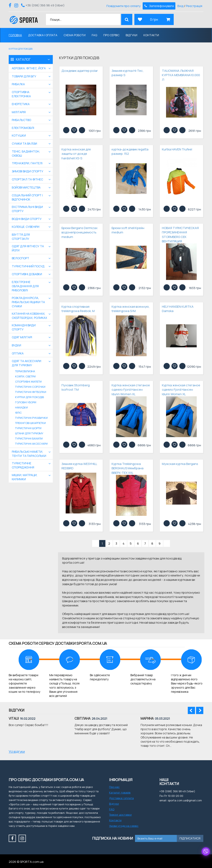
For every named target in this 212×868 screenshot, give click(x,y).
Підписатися (190, 838)
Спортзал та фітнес (27, 179)
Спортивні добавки (27, 274)
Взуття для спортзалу (21, 237)
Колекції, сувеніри (26, 227)
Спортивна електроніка (21, 94)
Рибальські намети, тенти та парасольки (29, 454)
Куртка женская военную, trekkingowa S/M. (131, 309)
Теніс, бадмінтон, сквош (26, 153)
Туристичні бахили (29, 438)
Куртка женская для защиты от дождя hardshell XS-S (76, 154)
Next (200, 710)
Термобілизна (25, 371)
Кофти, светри (25, 376)
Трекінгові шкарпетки (30, 423)
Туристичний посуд (28, 266)
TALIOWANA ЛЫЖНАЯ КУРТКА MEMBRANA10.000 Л (181, 75)
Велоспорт (20, 258)
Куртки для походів (30, 397)
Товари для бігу (24, 76)
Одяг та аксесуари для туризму (26, 363)
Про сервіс (111, 35)
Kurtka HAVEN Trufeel (177, 149)
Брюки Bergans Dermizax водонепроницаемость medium (79, 232)
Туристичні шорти (28, 428)
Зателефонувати (159, 6)
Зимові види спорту (28, 171)
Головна (15, 35)
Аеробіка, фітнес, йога (29, 68)
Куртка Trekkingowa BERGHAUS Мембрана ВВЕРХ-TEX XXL (128, 468)
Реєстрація (194, 6)
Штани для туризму (29, 433)
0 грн (154, 19)
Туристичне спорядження (23, 465)
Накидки (21, 407)
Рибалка (18, 84)
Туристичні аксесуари (31, 444)
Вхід (180, 6)
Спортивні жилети (28, 382)
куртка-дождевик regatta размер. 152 (130, 151)
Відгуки (131, 35)
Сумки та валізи (24, 143)
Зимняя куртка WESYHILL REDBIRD (79, 466)
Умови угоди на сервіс (124, 826)
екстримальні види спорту (27, 209)
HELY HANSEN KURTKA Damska (178, 309)
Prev (191, 710)
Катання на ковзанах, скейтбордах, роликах (29, 316)
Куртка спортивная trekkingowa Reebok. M (78, 309)
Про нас (114, 787)
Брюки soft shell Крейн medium (128, 230)
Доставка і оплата (43, 35)
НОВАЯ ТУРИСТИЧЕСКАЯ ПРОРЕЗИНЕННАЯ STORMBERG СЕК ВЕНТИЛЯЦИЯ (180, 235)
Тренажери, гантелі (27, 163)
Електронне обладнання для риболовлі (25, 286)
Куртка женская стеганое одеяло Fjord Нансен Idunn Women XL (131, 390)
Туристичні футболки (31, 392)
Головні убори (26, 402)
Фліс (18, 413)
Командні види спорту (24, 327)
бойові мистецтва (26, 187)
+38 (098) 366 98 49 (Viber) (45, 5)
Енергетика (21, 104)
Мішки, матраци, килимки (25, 477)
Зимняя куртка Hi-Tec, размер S (128, 73)
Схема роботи (75, 35)
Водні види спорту (27, 219)
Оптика (18, 353)
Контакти (151, 35)
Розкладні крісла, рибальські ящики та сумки (28, 302)
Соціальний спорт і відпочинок (27, 197)
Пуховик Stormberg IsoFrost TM (76, 387)
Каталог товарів (120, 792)
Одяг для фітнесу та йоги (28, 248)
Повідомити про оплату (123, 6)
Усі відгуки (17, 752)
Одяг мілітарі (22, 337)
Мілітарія (19, 112)
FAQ (94, 35)
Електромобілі (23, 128)
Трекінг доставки (120, 815)
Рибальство (21, 120)
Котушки (19, 135)
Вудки (16, 345)
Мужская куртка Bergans (180, 464)
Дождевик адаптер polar (80, 71)
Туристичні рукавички (31, 418)
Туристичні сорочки (30, 387)
